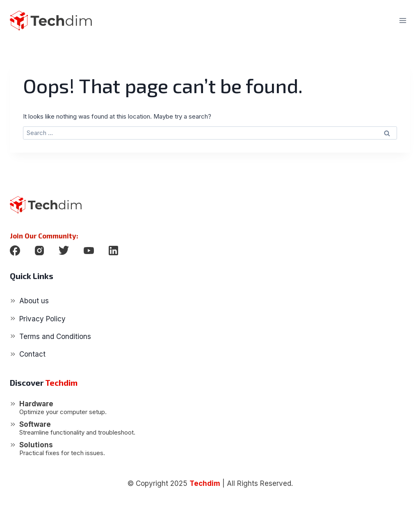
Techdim (205, 483)
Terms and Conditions (55, 337)
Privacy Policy (42, 319)
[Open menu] (403, 20)
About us (34, 301)
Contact (32, 354)
